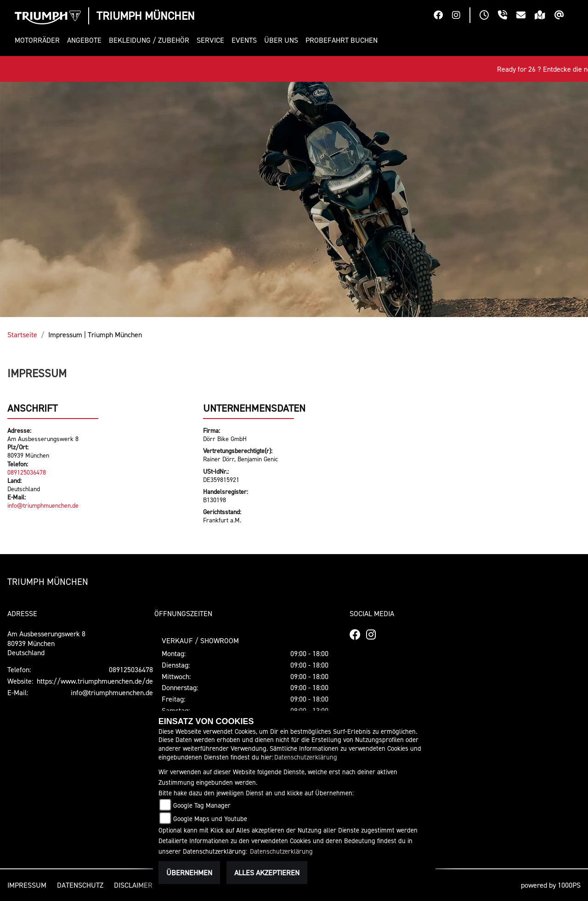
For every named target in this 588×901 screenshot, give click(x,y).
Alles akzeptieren (267, 873)
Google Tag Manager (202, 805)
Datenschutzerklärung (306, 757)
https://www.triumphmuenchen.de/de (95, 681)
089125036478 (27, 472)
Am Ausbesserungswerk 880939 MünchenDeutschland (46, 643)
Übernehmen (189, 873)
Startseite (22, 334)
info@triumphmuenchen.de (43, 505)
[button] (39, 40)
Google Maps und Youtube (210, 819)
